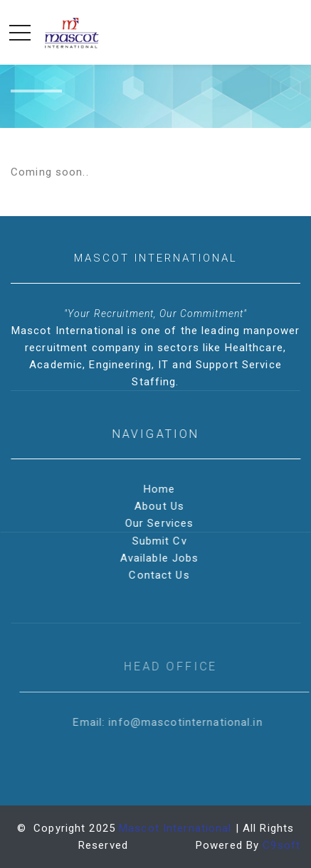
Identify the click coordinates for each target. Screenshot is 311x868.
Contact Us (160, 575)
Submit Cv (160, 541)
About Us (161, 506)
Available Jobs (161, 558)
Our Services (161, 523)
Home (161, 489)
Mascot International (175, 828)
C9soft (281, 845)
